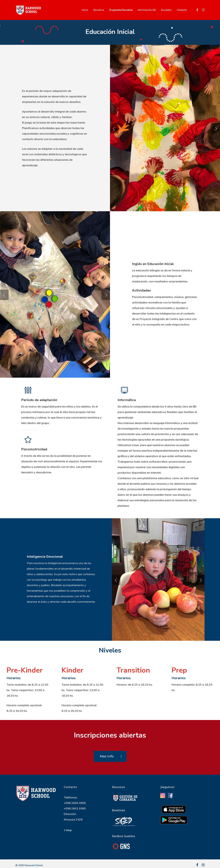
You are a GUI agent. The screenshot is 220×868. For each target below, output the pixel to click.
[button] (110, 756)
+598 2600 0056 (75, 803)
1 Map (68, 830)
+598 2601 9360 (75, 808)
